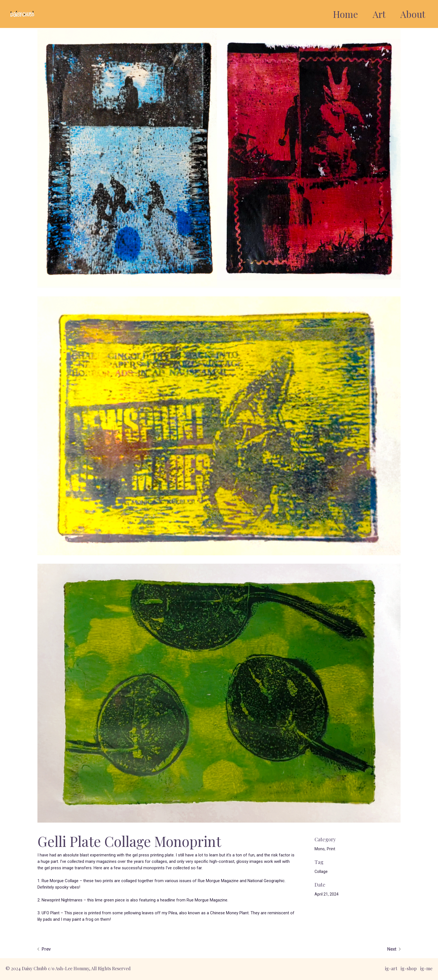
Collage (321, 872)
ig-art (391, 968)
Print (331, 849)
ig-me (426, 968)
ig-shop (409, 968)
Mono (320, 849)
